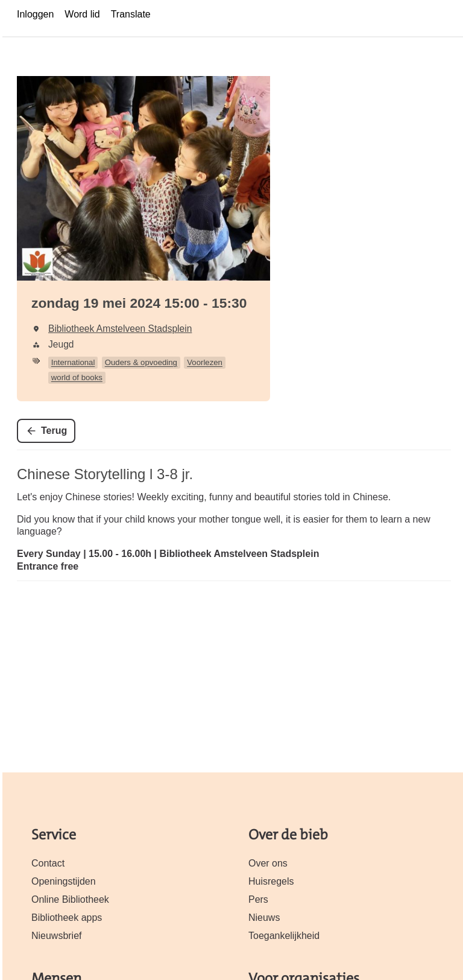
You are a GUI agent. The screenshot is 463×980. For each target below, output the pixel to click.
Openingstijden (64, 881)
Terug (54, 431)
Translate (131, 14)
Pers (258, 899)
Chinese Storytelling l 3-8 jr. (105, 474)
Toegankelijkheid (284, 936)
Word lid (82, 14)
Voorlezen (205, 362)
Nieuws (264, 918)
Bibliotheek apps (67, 918)
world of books (77, 377)
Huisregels (271, 881)
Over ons (268, 863)
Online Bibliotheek (70, 899)
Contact (48, 863)
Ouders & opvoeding (141, 362)
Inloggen (35, 14)
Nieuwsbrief (57, 936)
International (73, 362)
